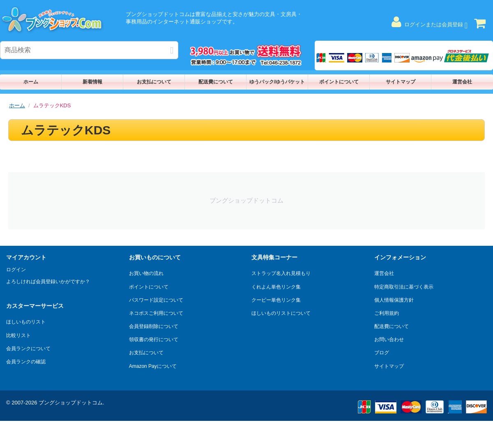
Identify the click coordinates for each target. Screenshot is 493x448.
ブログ (382, 353)
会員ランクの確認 (26, 362)
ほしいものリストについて (281, 313)
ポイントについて (339, 82)
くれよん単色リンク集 (276, 287)
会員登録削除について (154, 326)
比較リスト (18, 335)
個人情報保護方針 (394, 300)
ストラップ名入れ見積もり (281, 273)
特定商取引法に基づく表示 (404, 287)
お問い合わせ (389, 339)
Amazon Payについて (153, 366)
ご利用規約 (387, 313)
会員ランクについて (28, 349)
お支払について (154, 82)
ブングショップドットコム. (71, 403)
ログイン (16, 270)
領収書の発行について (154, 339)
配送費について (216, 82)
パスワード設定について (156, 300)
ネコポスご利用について (156, 313)
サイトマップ (401, 82)
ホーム (31, 82)
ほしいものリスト (26, 322)
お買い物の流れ (146, 273)
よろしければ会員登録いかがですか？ (48, 282)
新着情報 (92, 82)
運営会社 (462, 82)
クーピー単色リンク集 (276, 300)
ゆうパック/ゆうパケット (277, 82)
